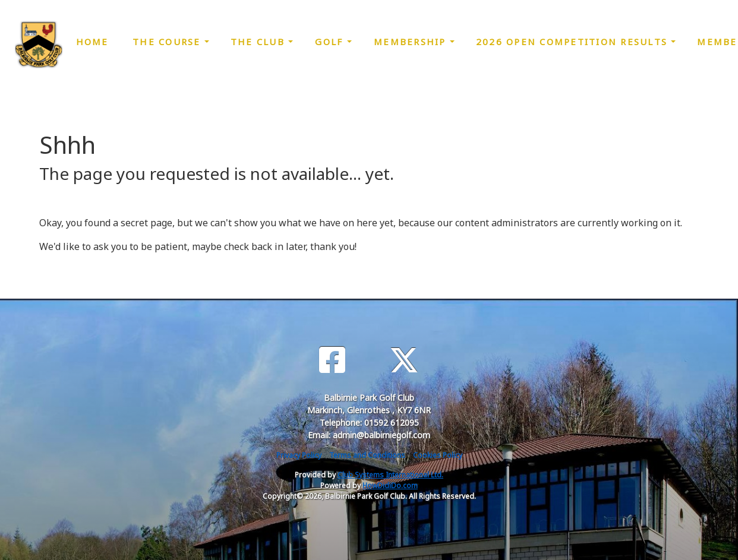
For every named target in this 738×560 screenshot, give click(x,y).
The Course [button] (168, 42)
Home (92, 42)
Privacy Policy (299, 455)
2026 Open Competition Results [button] (574, 42)
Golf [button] (331, 42)
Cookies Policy (438, 455)
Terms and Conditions (367, 455)
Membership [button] (412, 42)
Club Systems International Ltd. (390, 475)
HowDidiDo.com (390, 485)
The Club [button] (259, 42)
